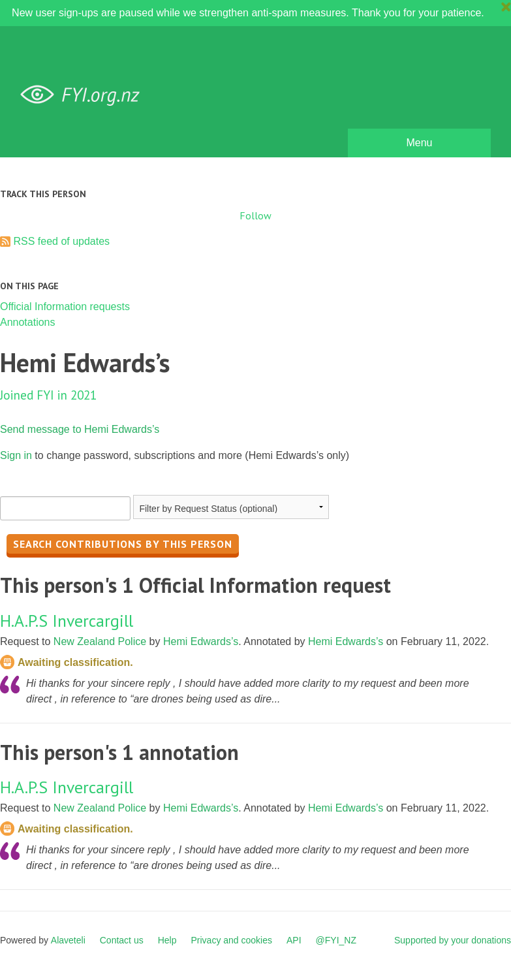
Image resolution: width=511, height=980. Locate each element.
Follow (255, 215)
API (294, 940)
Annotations (28, 322)
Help (167, 940)
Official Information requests (65, 307)
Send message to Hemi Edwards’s (80, 429)
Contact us (122, 940)
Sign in (16, 455)
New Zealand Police (100, 641)
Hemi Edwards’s (201, 641)
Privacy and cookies (231, 940)
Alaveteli (68, 940)
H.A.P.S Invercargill (67, 621)
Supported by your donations (453, 940)
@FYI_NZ (336, 940)
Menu (419, 143)
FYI (85, 95)
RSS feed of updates (61, 241)
